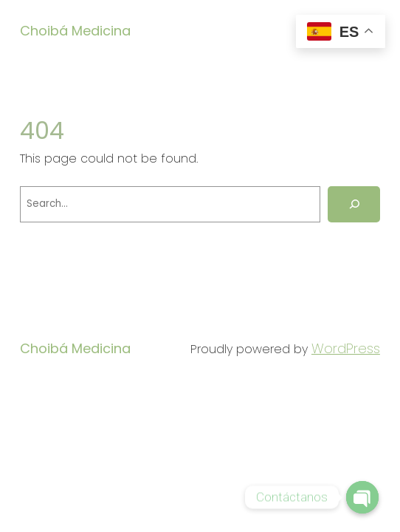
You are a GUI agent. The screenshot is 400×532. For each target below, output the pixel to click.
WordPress (346, 348)
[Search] (354, 204)
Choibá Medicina (75, 31)
